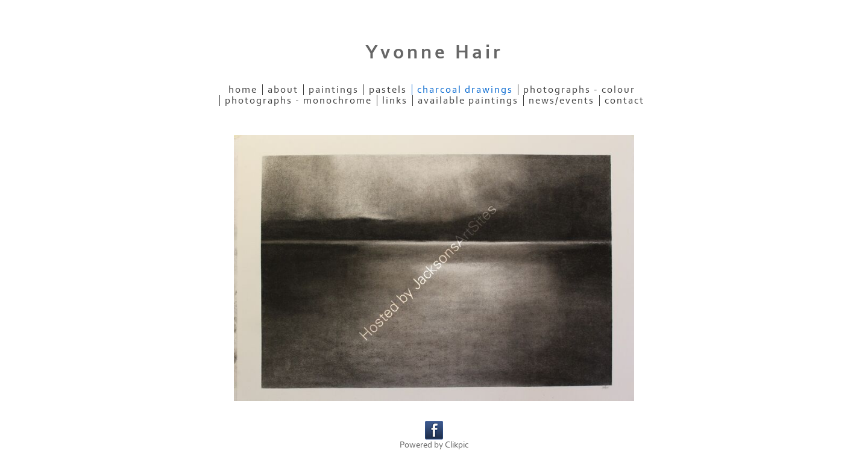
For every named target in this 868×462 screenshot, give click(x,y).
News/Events (561, 101)
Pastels (388, 90)
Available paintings (468, 101)
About (283, 90)
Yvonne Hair (434, 52)
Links (395, 101)
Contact (624, 101)
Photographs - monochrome (298, 101)
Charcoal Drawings (465, 90)
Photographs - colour (579, 90)
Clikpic (457, 445)
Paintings (334, 90)
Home (243, 90)
